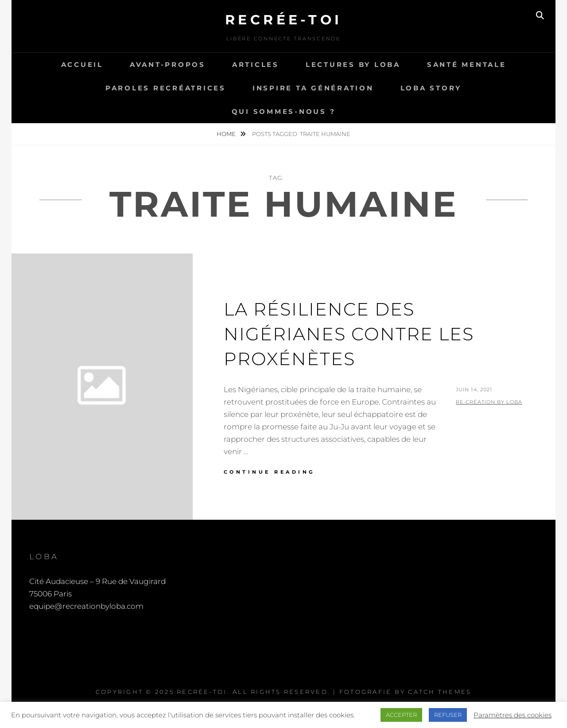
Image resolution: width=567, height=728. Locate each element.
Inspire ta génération (313, 88)
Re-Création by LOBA (489, 402)
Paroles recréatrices (166, 88)
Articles (256, 64)
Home (227, 134)
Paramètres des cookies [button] (513, 715)
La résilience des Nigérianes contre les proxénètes (349, 334)
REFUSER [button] (448, 715)
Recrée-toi (284, 20)
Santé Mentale (467, 64)
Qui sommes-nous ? (284, 111)
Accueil (82, 64)
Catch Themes (440, 692)
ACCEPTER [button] (401, 715)
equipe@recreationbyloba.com (86, 606)
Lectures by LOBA (353, 64)
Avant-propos (168, 64)
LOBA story (431, 88)
